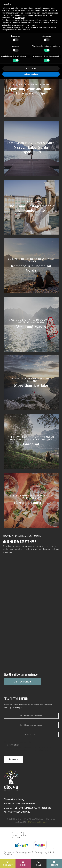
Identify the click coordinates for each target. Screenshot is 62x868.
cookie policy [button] (20, 18)
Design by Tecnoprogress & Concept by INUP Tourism (29, 854)
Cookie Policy (19, 835)
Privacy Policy (19, 833)
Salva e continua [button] (31, 74)
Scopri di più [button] (31, 68)
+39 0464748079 (26, 808)
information (13, 745)
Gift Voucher (22, 682)
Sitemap (16, 837)
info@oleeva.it (11, 808)
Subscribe (13, 759)
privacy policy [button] (20, 10)
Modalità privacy (38, 822)
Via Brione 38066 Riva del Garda (19, 804)
